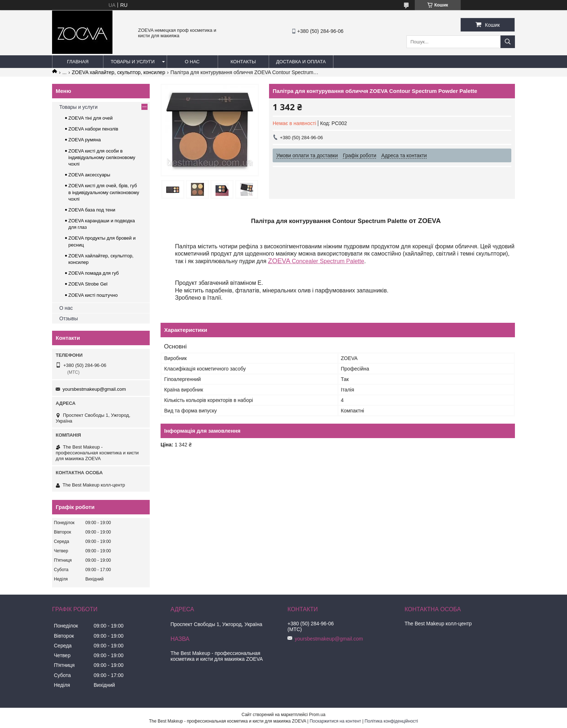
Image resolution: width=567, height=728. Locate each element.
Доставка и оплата (301, 62)
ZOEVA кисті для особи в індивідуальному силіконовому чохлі (102, 157)
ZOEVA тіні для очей (91, 118)
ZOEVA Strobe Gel (88, 284)
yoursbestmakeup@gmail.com (94, 389)
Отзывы (69, 318)
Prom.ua (317, 715)
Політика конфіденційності (391, 721)
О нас (192, 62)
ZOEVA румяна (85, 140)
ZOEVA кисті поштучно (93, 295)
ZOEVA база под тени (92, 210)
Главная (78, 62)
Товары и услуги (133, 62)
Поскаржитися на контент (335, 721)
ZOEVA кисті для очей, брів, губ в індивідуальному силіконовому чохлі (104, 192)
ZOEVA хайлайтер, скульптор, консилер (119, 72)
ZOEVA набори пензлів (93, 129)
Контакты (243, 62)
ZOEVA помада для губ (94, 273)
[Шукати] (508, 42)
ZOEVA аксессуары (89, 175)
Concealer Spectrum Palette (316, 261)
